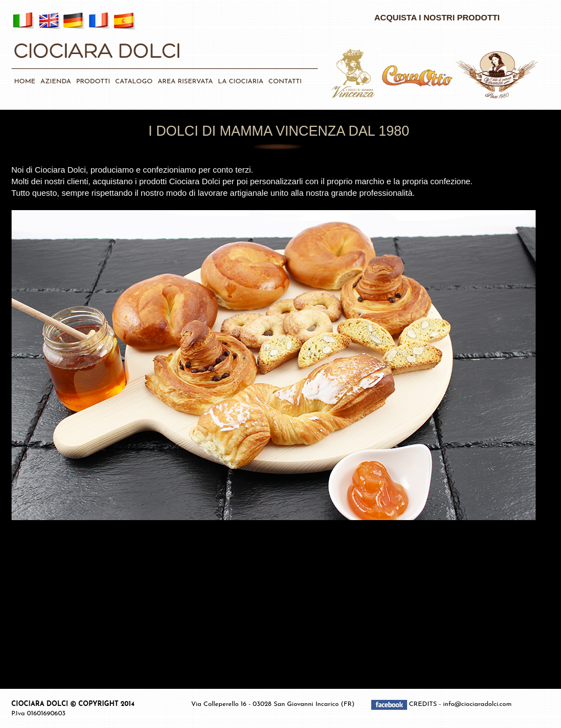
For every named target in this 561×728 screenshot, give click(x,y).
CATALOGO (134, 82)
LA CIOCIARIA (241, 82)
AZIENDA (55, 82)
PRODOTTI (93, 82)
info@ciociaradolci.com (477, 704)
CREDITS (424, 704)
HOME (25, 82)
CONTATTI (285, 82)
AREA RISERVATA (185, 82)
